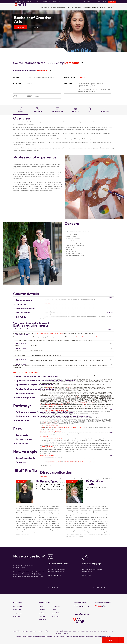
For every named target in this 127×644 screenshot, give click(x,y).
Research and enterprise (90, 7)
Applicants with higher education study (34, 389)
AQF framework (23, 318)
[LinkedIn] (80, 611)
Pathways (76, 114)
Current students (87, 2)
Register (35, 32)
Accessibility (17, 636)
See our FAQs (86, 580)
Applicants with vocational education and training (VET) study (45, 385)
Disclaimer (33, 636)
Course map (21, 309)
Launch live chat (53, 580)
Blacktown (42, 614)
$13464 (81, 82)
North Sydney (56, 611)
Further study (22, 425)
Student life (70, 7)
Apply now (21, 32)
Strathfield (55, 618)
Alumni (36, 2)
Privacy (40, 636)
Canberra (42, 621)
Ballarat (41, 611)
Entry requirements (57, 114)
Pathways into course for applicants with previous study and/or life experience (53, 421)
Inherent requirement (26, 402)
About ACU (103, 7)
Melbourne (42, 624)
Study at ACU (46, 7)
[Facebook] (74, 611)
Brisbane (42, 618)
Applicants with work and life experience (35, 394)
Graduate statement (25, 313)
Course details (37, 114)
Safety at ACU (56, 2)
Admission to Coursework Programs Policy (50, 338)
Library (97, 2)
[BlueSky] (88, 611)
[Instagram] (77, 611)
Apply (110, 640)
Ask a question (53, 592)
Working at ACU (18, 614)
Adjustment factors (25, 398)
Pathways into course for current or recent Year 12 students (44, 417)
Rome (54, 614)
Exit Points (21, 322)
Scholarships (22, 448)
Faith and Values (18, 2)
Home (16, 13)
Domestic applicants (25, 463)
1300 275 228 (101, 592)
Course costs (22, 440)
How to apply (105, 114)
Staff (104, 2)
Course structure (24, 305)
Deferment (21, 467)
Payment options (24, 444)
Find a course (33, 13)
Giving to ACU (45, 2)
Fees (90, 114)
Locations (78, 7)
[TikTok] (86, 611)
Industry (29, 2)
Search (111, 7)
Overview (21, 114)
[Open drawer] (121, 640)
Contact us (111, 2)
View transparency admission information (26, 377)
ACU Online (56, 621)
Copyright (25, 636)
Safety (47, 636)
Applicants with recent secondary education (37, 381)
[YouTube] (83, 611)
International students (58, 7)
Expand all (111, 302)
